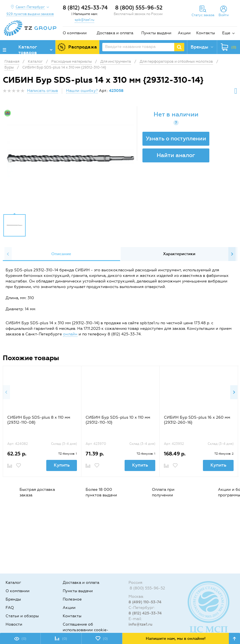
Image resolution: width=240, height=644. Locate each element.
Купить (62, 465)
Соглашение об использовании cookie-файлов (86, 630)
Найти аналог (176, 155)
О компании (75, 33)
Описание (61, 254)
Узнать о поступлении (176, 138)
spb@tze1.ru (84, 20)
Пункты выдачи (156, 33)
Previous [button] (8, 254)
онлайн (70, 334)
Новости (14, 624)
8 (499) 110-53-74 (145, 602)
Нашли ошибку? (82, 91)
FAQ (10, 608)
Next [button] (232, 254)
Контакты (206, 33)
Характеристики (179, 254)
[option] (71, 158)
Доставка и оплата (115, 33)
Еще (226, 33)
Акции (184, 33)
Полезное (72, 599)
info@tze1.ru (140, 624)
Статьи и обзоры (22, 616)
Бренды (13, 599)
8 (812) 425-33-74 (85, 8)
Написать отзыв (43, 91)
